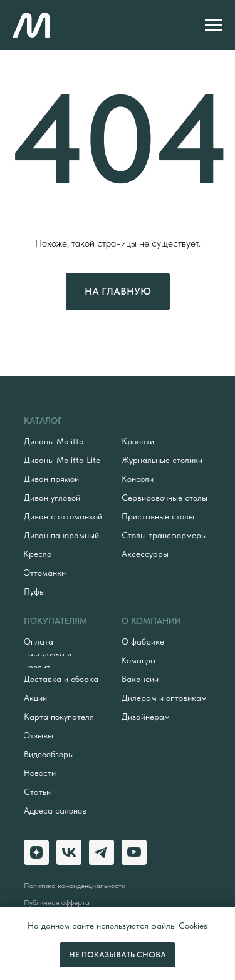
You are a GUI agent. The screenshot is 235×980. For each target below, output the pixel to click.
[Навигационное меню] (214, 25)
